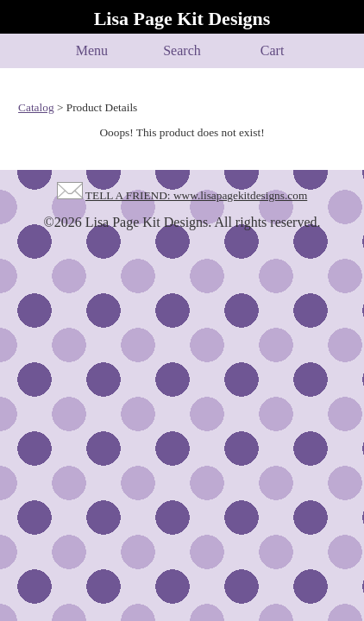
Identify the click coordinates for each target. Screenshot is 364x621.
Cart (273, 50)
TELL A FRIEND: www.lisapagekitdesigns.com (196, 195)
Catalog (36, 107)
